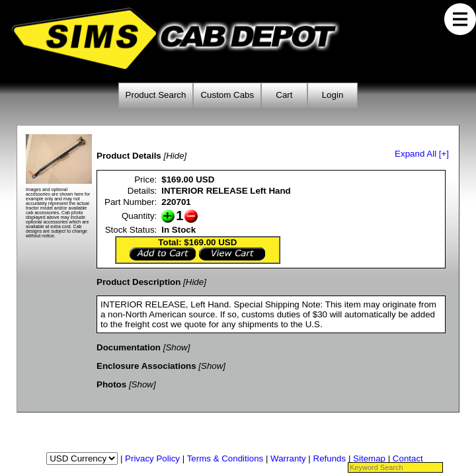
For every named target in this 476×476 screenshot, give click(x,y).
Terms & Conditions (225, 458)
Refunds (330, 458)
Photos (111, 384)
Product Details (129, 156)
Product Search (156, 95)
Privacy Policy (152, 458)
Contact (408, 458)
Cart (284, 95)
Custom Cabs (227, 95)
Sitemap (369, 458)
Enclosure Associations (146, 366)
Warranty (288, 458)
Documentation (129, 347)
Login (333, 95)
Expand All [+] (422, 154)
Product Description (139, 282)
